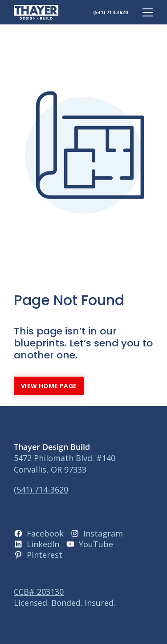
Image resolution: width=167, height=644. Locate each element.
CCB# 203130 (39, 592)
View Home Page (49, 386)
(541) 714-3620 (110, 12)
